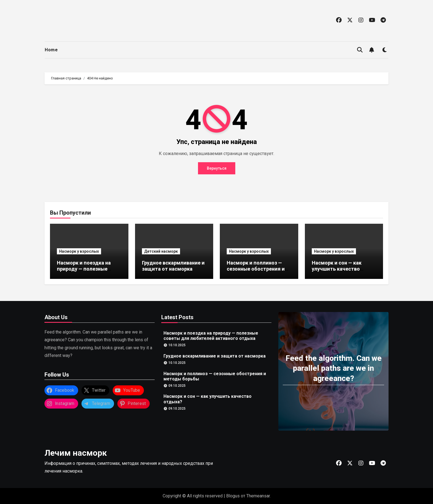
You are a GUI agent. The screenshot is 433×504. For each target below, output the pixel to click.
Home (51, 50)
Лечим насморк (76, 453)
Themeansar (258, 496)
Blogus (233, 496)
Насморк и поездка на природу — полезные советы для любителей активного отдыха (86, 272)
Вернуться (217, 168)
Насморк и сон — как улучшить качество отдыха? (337, 269)
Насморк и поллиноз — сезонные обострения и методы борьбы (256, 269)
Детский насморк (161, 251)
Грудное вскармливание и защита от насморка (173, 266)
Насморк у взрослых (79, 251)
